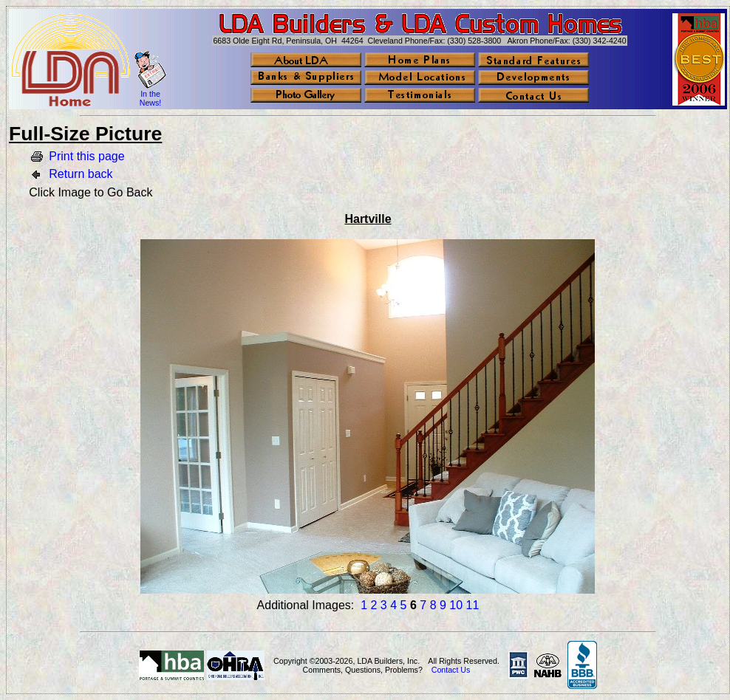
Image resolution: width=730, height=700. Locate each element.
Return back (81, 174)
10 (456, 605)
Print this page (86, 156)
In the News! (151, 98)
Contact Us (451, 670)
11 (473, 605)
